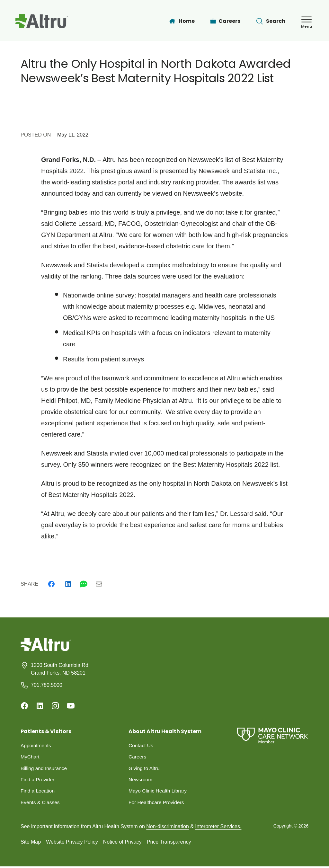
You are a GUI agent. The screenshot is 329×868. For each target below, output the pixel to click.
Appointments (36, 745)
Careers (138, 757)
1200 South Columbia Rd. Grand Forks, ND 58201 (60, 669)
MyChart (30, 757)
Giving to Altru (145, 769)
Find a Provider (38, 780)
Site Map (31, 843)
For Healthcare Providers (157, 803)
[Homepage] (46, 649)
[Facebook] (51, 584)
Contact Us (141, 745)
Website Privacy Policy (72, 843)
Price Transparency (169, 843)
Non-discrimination (168, 828)
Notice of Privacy (122, 843)
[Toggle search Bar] (271, 21)
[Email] (99, 584)
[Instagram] (55, 706)
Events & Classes (41, 803)
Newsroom (141, 780)
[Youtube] (71, 706)
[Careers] (225, 21)
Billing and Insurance (44, 769)
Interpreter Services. (218, 828)
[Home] (182, 21)
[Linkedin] (68, 584)
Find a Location (38, 792)
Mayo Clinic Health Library (159, 792)
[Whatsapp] (84, 584)
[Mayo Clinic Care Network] (272, 735)
